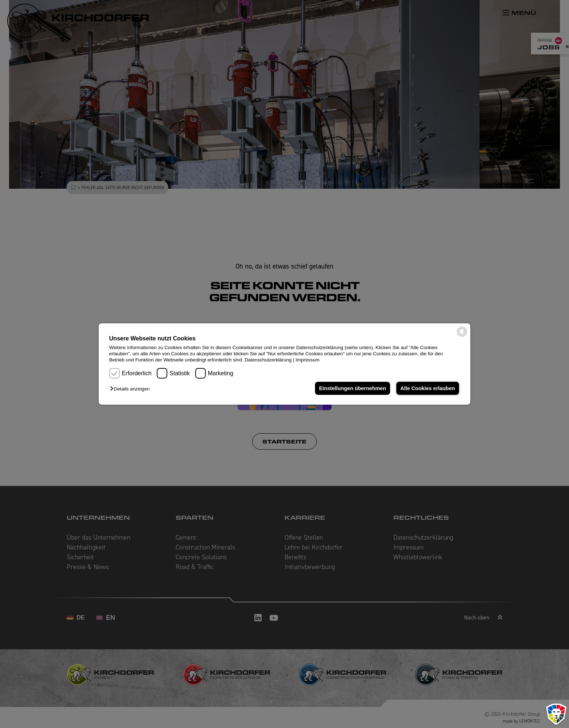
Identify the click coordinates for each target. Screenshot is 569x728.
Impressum (308, 360)
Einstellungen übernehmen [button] (353, 388)
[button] (132, 389)
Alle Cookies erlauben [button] (427, 388)
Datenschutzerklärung (268, 360)
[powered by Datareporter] (462, 336)
